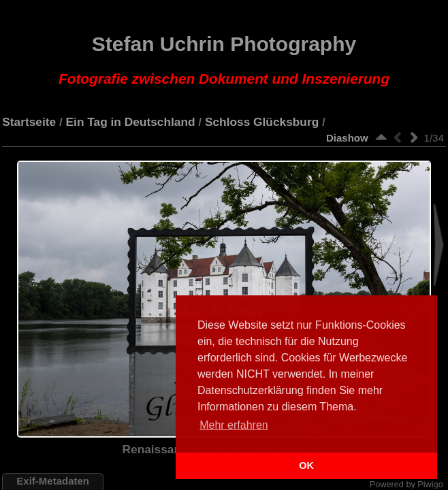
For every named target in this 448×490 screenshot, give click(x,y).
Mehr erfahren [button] (234, 425)
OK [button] (306, 465)
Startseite (29, 122)
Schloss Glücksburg (262, 122)
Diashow (347, 138)
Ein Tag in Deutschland (131, 122)
